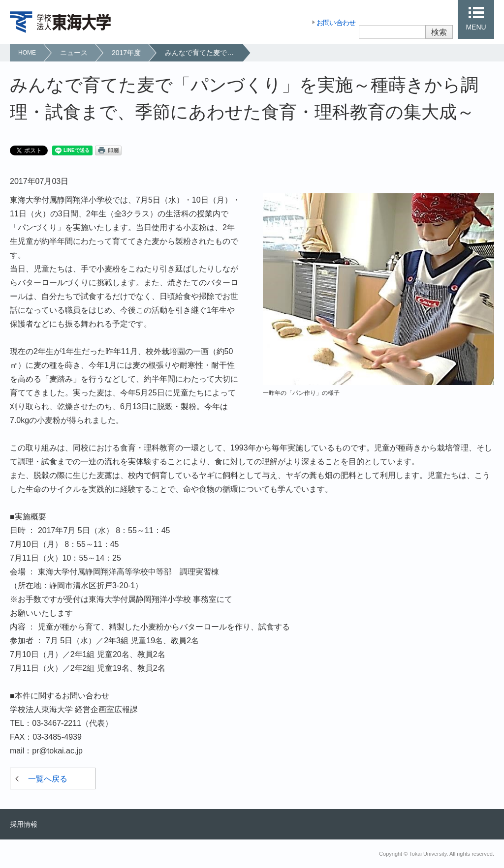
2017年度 (126, 53)
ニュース (74, 53)
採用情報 (24, 824)
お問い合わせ (336, 23)
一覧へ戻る (48, 779)
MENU (476, 27)
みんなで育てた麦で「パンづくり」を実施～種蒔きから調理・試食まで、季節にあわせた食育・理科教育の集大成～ (204, 53)
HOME (27, 53)
